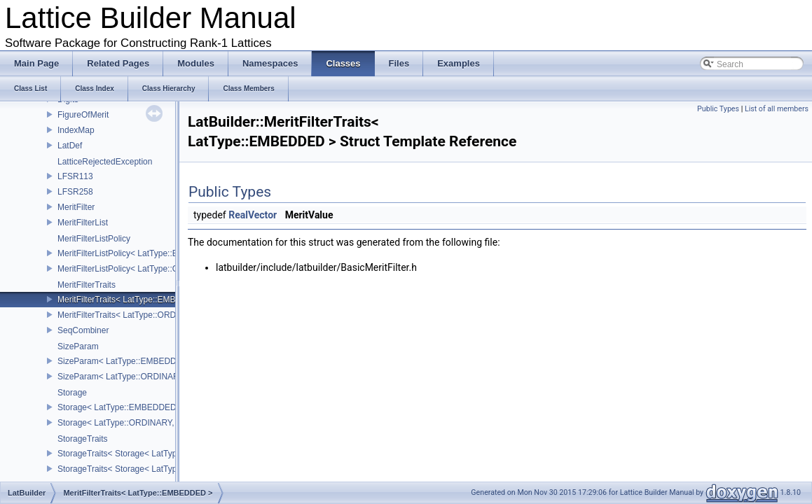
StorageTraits (83, 439)
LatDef (70, 146)
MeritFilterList (83, 223)
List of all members (777, 109)
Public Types (718, 109)
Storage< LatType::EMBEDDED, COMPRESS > (147, 407)
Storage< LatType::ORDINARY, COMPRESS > (145, 423)
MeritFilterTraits (87, 285)
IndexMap (76, 130)
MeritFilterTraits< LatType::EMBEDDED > (135, 300)
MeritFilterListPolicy (94, 239)
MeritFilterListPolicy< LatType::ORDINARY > (140, 269)
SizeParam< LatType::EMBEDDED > (126, 361)
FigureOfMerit (83, 115)
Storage (72, 393)
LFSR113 (75, 176)
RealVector (253, 215)
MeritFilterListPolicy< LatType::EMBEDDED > (142, 253)
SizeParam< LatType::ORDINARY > (125, 377)
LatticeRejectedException (105, 162)
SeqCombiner (83, 330)
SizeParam (78, 346)
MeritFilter (76, 207)
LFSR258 (75, 192)
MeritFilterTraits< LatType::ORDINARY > (133, 315)
